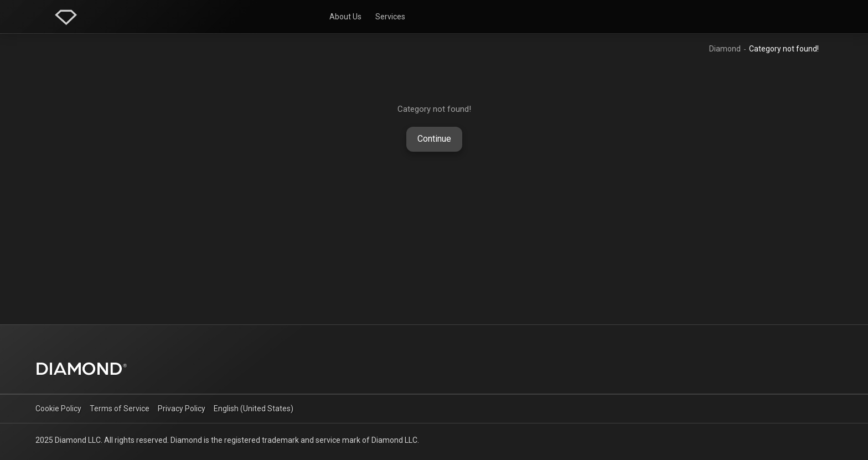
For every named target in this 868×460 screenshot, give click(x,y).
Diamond (725, 49)
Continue (434, 139)
